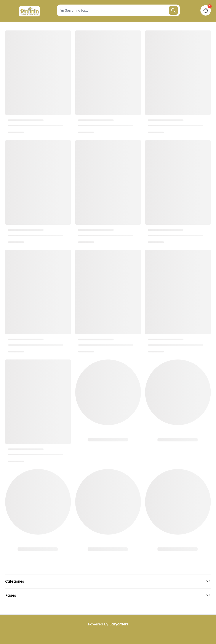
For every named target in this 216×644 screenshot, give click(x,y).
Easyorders (119, 624)
